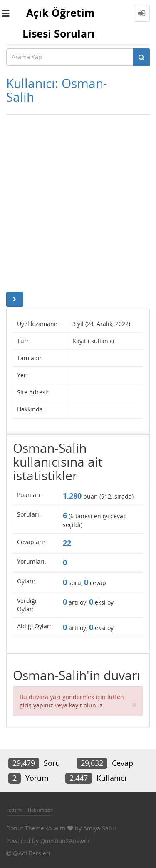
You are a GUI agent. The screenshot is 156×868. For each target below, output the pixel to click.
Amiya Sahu (100, 828)
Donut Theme (25, 828)
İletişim (14, 810)
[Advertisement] (78, 201)
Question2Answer (65, 841)
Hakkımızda (40, 810)
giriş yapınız (36, 705)
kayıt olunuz (86, 705)
